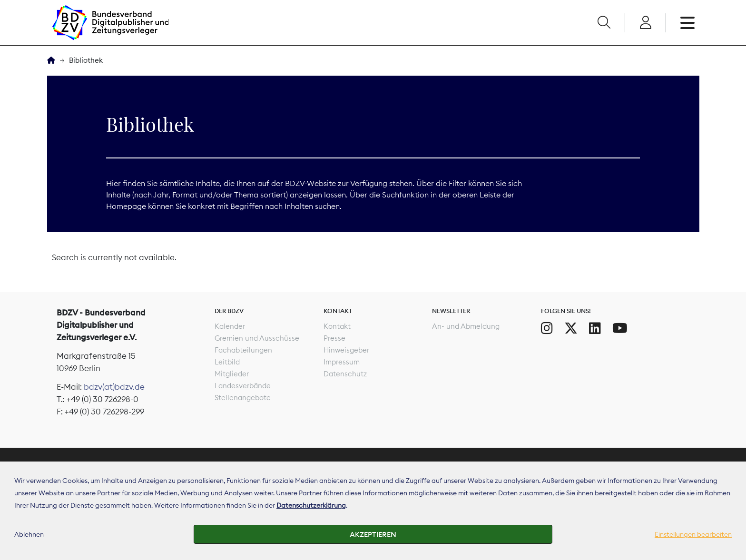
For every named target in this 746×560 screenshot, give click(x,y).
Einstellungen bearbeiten (693, 534)
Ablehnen (29, 534)
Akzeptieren (373, 535)
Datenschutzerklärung (311, 505)
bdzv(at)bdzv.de (114, 387)
